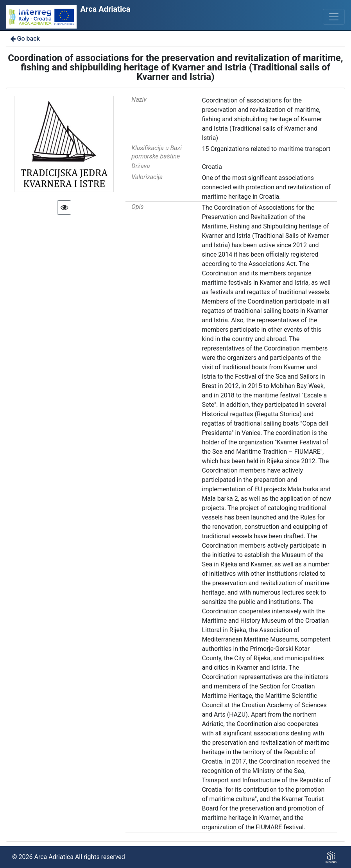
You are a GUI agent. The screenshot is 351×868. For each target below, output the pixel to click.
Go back (24, 39)
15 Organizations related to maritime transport (266, 149)
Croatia (212, 167)
